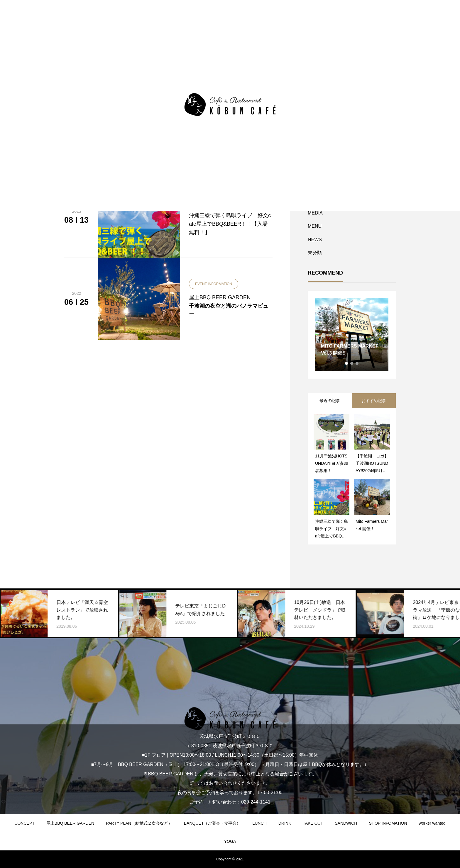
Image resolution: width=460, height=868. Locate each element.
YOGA (230, 841)
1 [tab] (347, 363)
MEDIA (315, 213)
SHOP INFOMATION (388, 823)
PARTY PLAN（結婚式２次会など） (139, 823)
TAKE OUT (313, 823)
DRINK (285, 823)
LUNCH (259, 823)
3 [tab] (357, 363)
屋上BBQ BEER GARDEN (70, 823)
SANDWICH (346, 823)
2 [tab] (352, 363)
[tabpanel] (352, 335)
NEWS (315, 240)
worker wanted (432, 823)
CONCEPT (24, 823)
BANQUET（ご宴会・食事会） (212, 823)
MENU (315, 226)
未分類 (315, 253)
